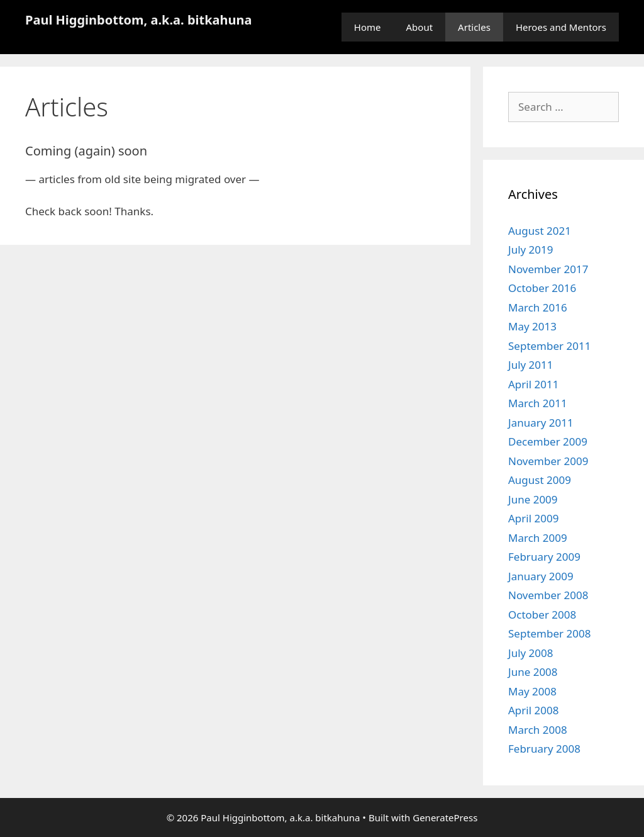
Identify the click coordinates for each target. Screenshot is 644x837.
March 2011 (538, 403)
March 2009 (538, 538)
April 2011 (533, 384)
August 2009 (540, 480)
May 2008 (532, 691)
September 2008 (549, 633)
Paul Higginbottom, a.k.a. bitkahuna (139, 20)
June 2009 (533, 499)
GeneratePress (445, 817)
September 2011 (549, 346)
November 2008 (548, 595)
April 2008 (533, 710)
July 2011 (531, 365)
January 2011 (541, 423)
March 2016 (538, 307)
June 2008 (533, 672)
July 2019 (531, 250)
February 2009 (544, 557)
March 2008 (538, 730)
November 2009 (548, 461)
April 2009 (533, 518)
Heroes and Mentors (561, 27)
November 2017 (548, 269)
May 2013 (532, 326)
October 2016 (542, 288)
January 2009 (541, 576)
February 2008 (544, 749)
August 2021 (540, 231)
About (420, 27)
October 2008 (542, 615)
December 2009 (548, 441)
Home (368, 27)
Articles (474, 27)
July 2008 (531, 653)
